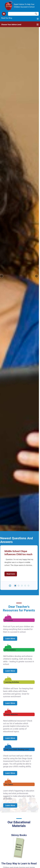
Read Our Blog (7, 18)
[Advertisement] (20, 837)
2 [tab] (19, 167)
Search (36, 14)
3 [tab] (22, 167)
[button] (36, 67)
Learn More (10, 219)
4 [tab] (25, 167)
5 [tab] (28, 167)
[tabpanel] (19, 143)
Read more (12, 155)
